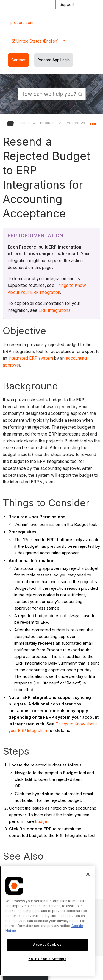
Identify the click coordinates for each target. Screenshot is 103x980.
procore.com (22, 23)
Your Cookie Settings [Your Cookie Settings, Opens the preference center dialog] (48, 959)
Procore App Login (54, 60)
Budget (42, 821)
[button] (80, 94)
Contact (18, 60)
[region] (47, 921)
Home (25, 123)
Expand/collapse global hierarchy (14, 124)
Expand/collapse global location (93, 122)
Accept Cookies (47, 945)
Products (48, 123)
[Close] (88, 874)
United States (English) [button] (37, 41)
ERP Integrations (55, 310)
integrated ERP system (31, 358)
